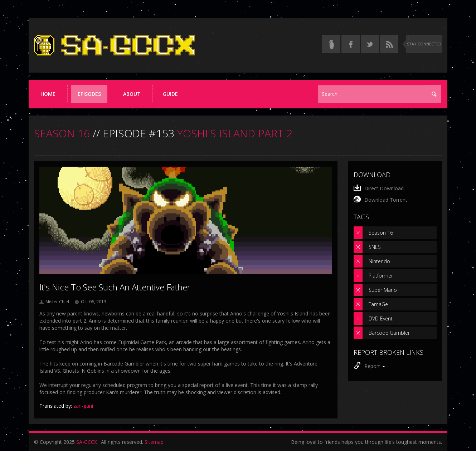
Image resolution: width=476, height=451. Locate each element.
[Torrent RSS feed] (389, 44)
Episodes (89, 94)
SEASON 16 (62, 133)
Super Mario (383, 290)
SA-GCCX (87, 442)
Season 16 (381, 233)
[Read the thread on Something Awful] (331, 44)
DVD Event (381, 318)
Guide (170, 94)
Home (48, 94)
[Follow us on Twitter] (370, 44)
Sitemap (154, 442)
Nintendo (379, 261)
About (132, 94)
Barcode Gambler (389, 333)
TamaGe (378, 304)
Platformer (381, 276)
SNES (375, 247)
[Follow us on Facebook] (351, 44)
